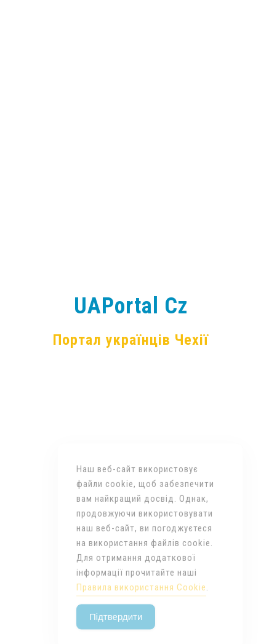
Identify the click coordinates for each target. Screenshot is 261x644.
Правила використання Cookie (141, 599)
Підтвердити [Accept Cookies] (116, 628)
